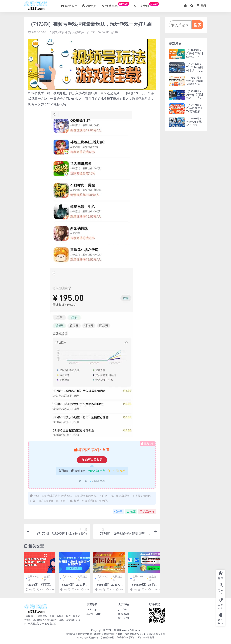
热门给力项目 (76, 32)
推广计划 (123, 618)
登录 (202, 6)
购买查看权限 (92, 460)
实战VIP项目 (60, 32)
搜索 (198, 25)
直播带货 (48, 578)
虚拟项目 (152, 578)
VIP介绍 (123, 610)
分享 (118, 511)
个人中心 (92, 610)
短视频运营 (82, 578)
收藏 (131, 511)
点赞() (147, 511)
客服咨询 (123, 614)
